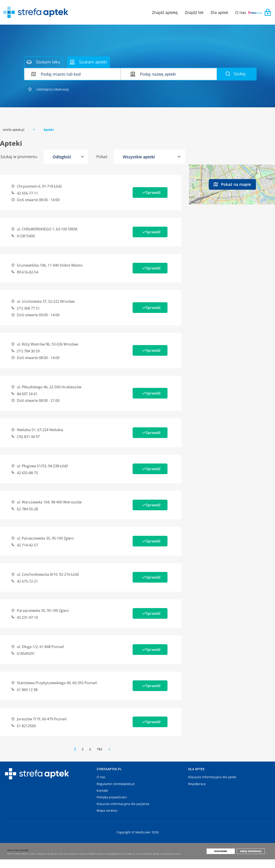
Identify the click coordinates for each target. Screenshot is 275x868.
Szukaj (235, 74)
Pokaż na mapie (232, 184)
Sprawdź (150, 192)
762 (100, 749)
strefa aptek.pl (14, 130)
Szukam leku (43, 62)
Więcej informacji (252, 860)
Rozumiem (224, 860)
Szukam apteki (88, 62)
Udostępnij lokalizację (49, 89)
